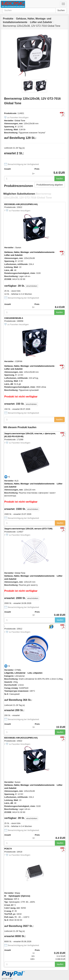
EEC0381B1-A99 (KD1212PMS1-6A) (21, 204)
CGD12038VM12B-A (14, 318)
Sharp (17, 893)
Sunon (18, 248)
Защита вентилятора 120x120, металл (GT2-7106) (28, 529)
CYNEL (18, 670)
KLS (17, 481)
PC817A (8, 849)
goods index (7, 979)
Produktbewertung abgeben (50, 185)
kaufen (60, 179)
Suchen (61, 10)
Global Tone (20, 121)
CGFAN (19, 361)
